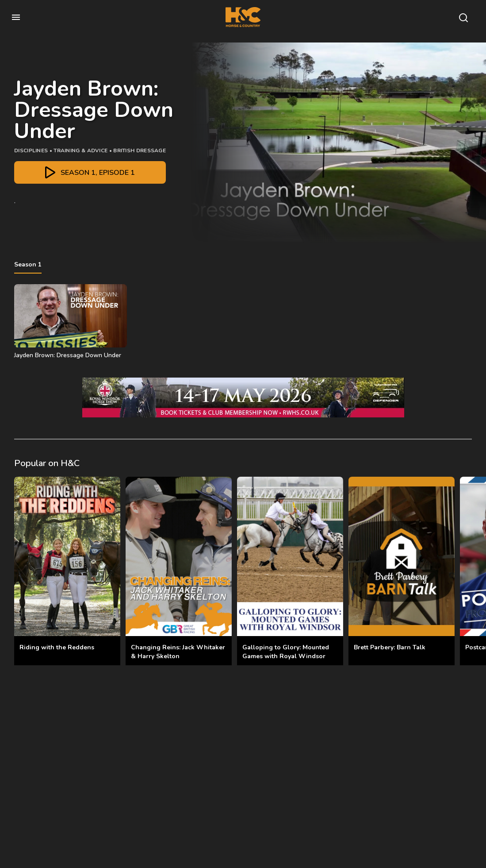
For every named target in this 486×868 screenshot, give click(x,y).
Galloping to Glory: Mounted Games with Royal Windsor (286, 652)
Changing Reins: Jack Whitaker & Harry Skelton (178, 652)
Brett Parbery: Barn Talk (390, 647)
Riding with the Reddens (57, 647)
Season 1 (28, 264)
